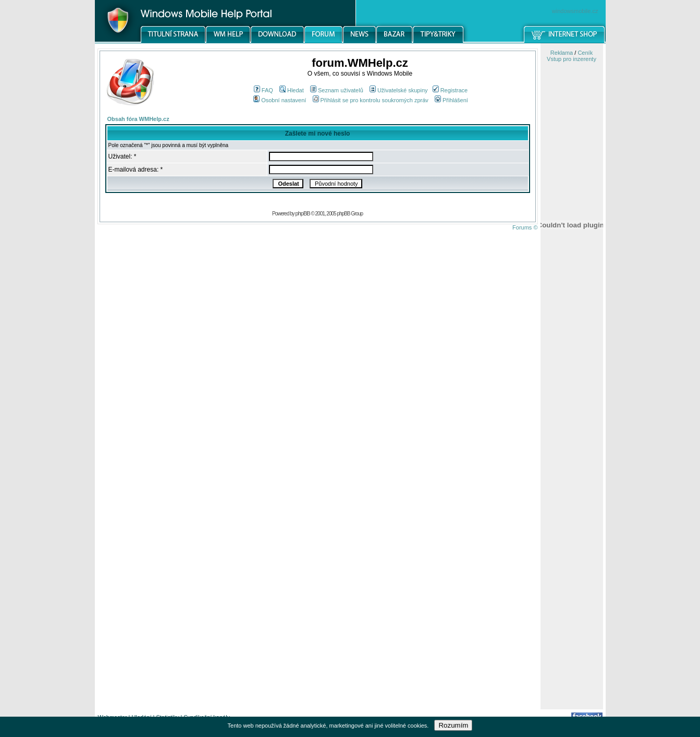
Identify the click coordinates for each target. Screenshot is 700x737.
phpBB (303, 213)
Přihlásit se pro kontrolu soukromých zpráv (371, 100)
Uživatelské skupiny (399, 90)
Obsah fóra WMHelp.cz (138, 119)
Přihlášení (451, 100)
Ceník (585, 53)
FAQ (263, 90)
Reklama (562, 53)
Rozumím (453, 725)
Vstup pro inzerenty (572, 59)
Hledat (292, 90)
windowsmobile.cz (575, 11)
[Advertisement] (572, 544)
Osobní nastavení (280, 100)
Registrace (450, 90)
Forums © (525, 227)
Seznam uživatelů (337, 90)
